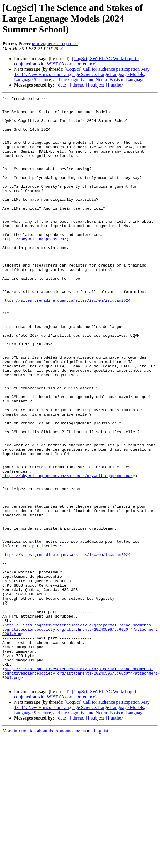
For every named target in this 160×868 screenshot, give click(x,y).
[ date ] (62, 85)
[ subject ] (98, 85)
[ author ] (117, 85)
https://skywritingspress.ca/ (34, 268)
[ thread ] (78, 85)
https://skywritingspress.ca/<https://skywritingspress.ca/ (68, 552)
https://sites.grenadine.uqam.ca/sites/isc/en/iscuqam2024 (66, 341)
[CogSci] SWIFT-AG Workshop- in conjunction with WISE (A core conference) (76, 61)
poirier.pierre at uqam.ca (55, 43)
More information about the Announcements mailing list (55, 847)
